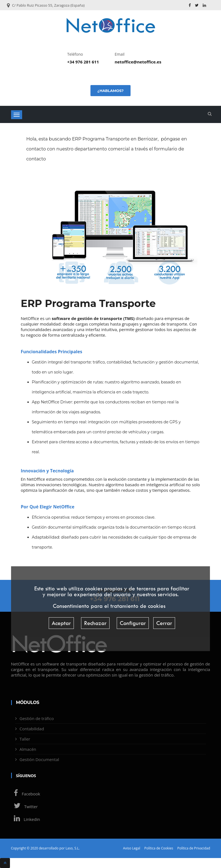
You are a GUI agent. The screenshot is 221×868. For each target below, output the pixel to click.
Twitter (24, 806)
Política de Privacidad (194, 848)
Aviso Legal (132, 848)
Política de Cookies (159, 848)
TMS (129, 318)
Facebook (26, 794)
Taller (25, 739)
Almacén (28, 749)
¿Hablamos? (110, 91)
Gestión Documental (39, 759)
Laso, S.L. (73, 848)
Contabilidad (32, 729)
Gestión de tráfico (37, 718)
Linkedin (26, 819)
